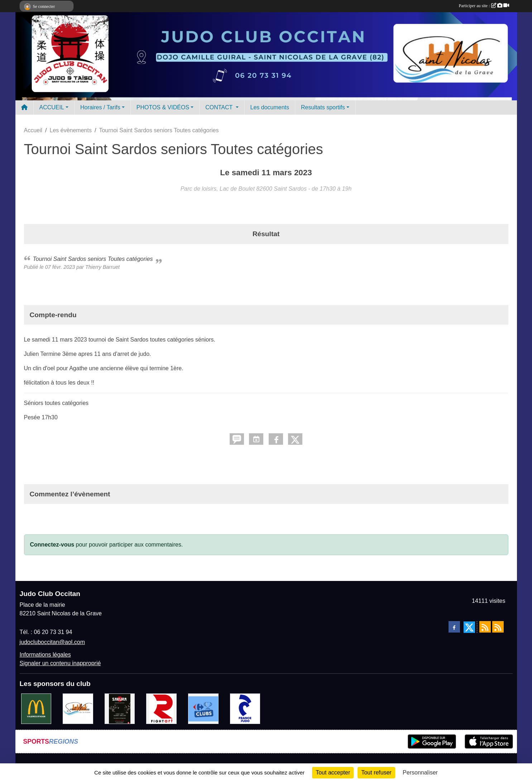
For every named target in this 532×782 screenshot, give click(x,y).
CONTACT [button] (220, 107)
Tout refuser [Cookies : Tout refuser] (376, 773)
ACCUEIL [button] (52, 107)
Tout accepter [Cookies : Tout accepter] (333, 773)
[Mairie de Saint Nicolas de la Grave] (78, 708)
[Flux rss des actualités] (485, 627)
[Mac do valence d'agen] (36, 708)
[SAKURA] (120, 708)
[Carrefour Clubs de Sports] (203, 708)
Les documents (270, 107)
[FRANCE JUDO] (245, 708)
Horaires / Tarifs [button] (100, 107)
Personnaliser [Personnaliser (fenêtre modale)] (420, 773)
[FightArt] (161, 708)
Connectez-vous (52, 545)
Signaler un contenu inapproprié (60, 663)
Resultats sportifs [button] (323, 107)
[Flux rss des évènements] (498, 627)
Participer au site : (484, 6)
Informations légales (45, 655)
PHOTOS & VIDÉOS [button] (163, 107)
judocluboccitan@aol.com (52, 642)
